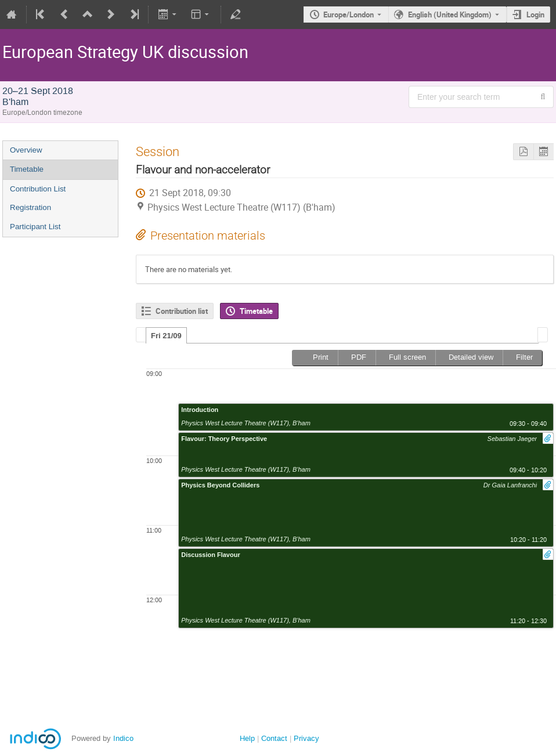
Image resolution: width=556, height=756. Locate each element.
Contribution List (38, 189)
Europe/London (349, 15)
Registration (30, 207)
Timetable (27, 169)
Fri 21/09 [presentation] (166, 336)
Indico (123, 738)
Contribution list (182, 311)
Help (247, 738)
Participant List (35, 227)
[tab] (166, 335)
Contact (274, 738)
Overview (26, 150)
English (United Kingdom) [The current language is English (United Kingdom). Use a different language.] (450, 15)
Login (535, 15)
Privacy (306, 738)
